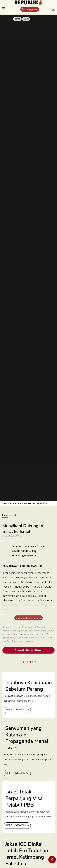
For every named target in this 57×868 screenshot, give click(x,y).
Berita (17, 19)
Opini (26, 19)
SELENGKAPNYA (17, 709)
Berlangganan (30, 9)
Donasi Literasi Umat (28, 650)
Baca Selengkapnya (28, 618)
